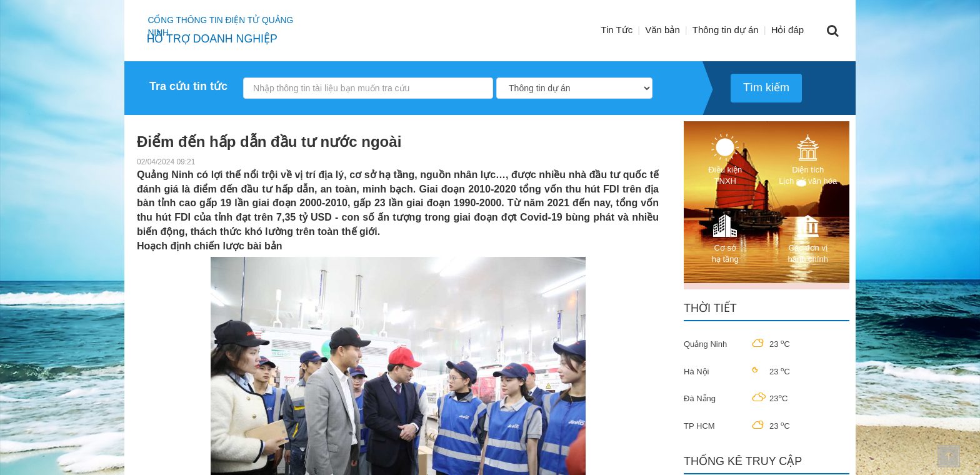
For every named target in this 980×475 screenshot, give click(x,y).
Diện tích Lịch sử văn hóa (808, 160)
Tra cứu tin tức (188, 86)
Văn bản (662, 30)
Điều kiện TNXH (725, 160)
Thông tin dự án (726, 30)
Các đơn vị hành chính (808, 238)
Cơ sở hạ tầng (725, 238)
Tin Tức (617, 30)
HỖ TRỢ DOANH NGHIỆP (214, 39)
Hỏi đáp (787, 30)
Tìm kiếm (766, 87)
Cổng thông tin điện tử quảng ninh (235, 22)
